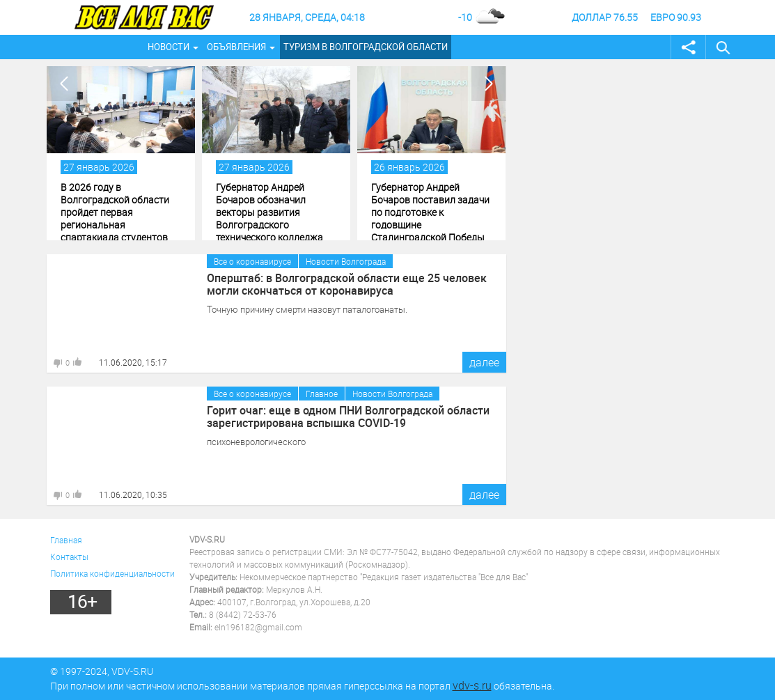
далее (484, 362)
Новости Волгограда (346, 261)
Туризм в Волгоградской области (366, 47)
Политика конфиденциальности (112, 573)
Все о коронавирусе (252, 261)
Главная (66, 540)
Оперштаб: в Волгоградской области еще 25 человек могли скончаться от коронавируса (347, 284)
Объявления (236, 47)
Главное (322, 394)
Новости (169, 47)
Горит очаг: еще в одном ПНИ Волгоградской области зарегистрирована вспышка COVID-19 (348, 417)
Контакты (69, 557)
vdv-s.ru (472, 685)
